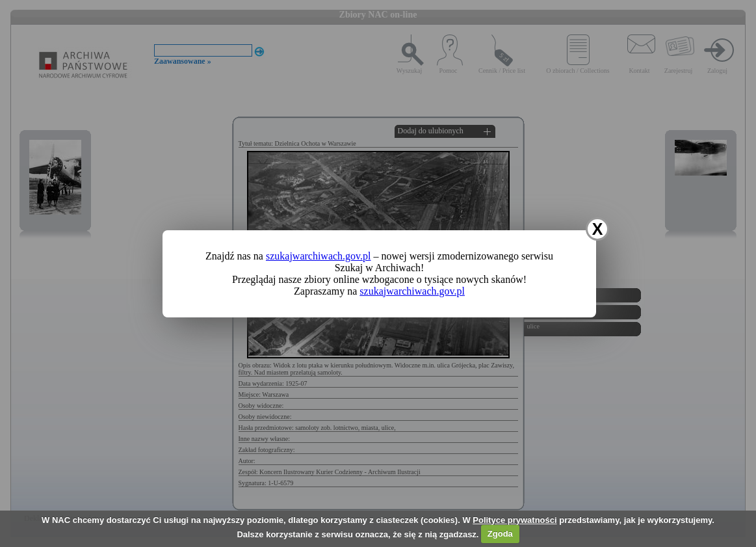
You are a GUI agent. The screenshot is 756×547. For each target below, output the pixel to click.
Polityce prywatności (515, 520)
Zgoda (500, 534)
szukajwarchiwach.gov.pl (319, 256)
